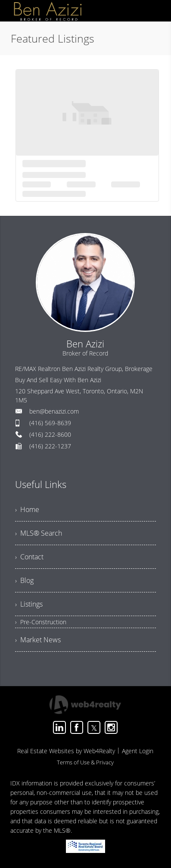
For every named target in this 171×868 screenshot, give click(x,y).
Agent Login (138, 751)
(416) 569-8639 (50, 423)
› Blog (24, 580)
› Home (27, 509)
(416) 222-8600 (50, 434)
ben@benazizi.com (54, 411)
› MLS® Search (39, 533)
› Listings (29, 604)
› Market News (38, 640)
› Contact (29, 557)
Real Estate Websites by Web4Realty (66, 751)
